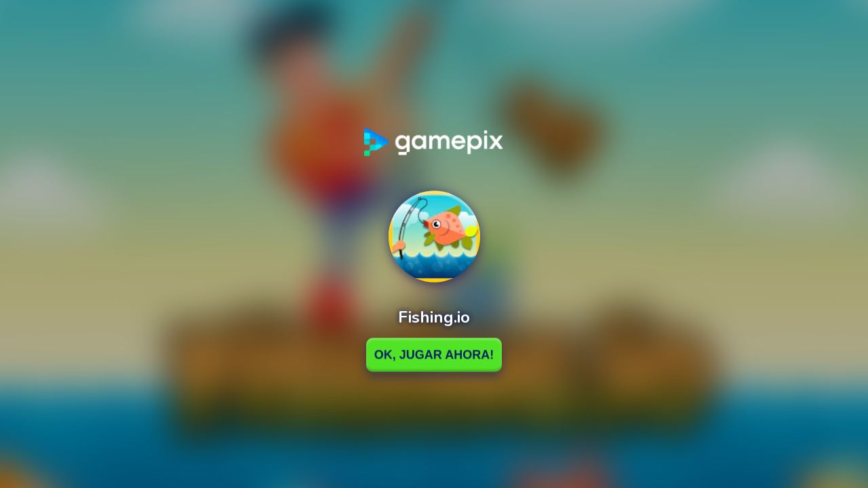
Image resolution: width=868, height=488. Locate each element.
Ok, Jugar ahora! (434, 354)
